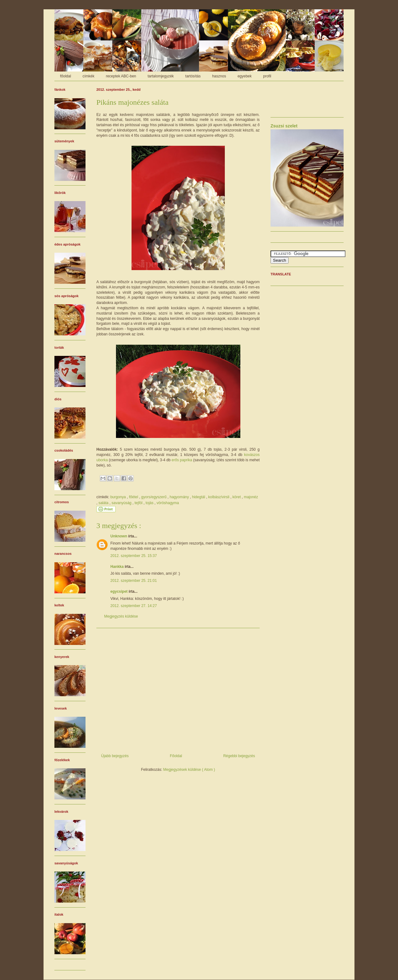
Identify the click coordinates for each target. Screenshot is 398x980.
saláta (104, 503)
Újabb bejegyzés (115, 756)
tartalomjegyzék (161, 76)
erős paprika (182, 460)
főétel (134, 497)
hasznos (219, 76)
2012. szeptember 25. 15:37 (134, 556)
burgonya (119, 497)
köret (237, 497)
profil (267, 76)
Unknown (119, 536)
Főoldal (176, 756)
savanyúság (122, 503)
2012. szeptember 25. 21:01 (134, 581)
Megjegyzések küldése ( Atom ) (189, 770)
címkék (88, 76)
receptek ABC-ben (121, 76)
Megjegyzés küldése (121, 616)
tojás (150, 503)
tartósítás (193, 76)
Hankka (118, 567)
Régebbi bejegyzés (239, 756)
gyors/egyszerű (154, 497)
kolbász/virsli (219, 497)
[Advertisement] (178, 688)
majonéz (251, 497)
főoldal (65, 76)
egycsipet (120, 591)
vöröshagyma (168, 503)
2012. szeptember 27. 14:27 (134, 606)
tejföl (139, 503)
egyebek (245, 76)
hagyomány (180, 497)
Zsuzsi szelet (284, 126)
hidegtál (199, 497)
